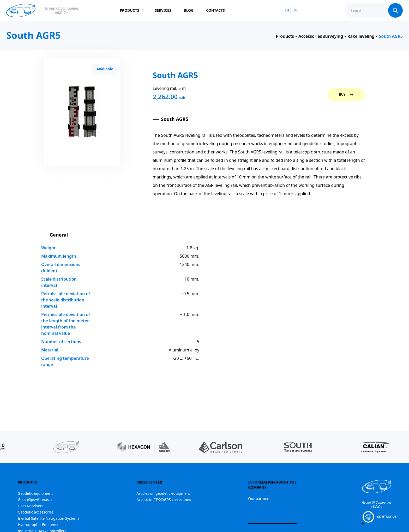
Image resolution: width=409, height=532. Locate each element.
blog (189, 10)
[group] (66, 447)
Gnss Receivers (31, 506)
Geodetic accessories (36, 512)
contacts (215, 10)
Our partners (259, 499)
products (129, 10)
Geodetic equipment (35, 493)
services (163, 10)
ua (295, 10)
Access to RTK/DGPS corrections (164, 500)
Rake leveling (361, 36)
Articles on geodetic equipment (163, 493)
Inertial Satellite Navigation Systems (49, 518)
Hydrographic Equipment (39, 525)
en (287, 10)
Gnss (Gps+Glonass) (35, 500)
